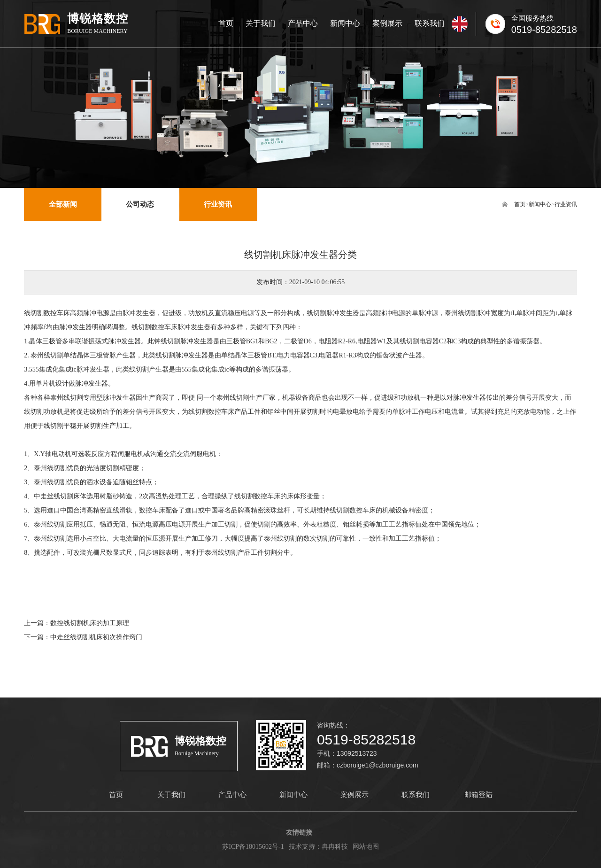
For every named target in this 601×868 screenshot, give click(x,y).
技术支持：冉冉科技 (318, 847)
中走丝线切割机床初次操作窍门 (96, 637)
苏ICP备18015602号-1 (253, 847)
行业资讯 (566, 204)
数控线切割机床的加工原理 (90, 623)
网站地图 (366, 847)
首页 (520, 204)
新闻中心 (540, 204)
